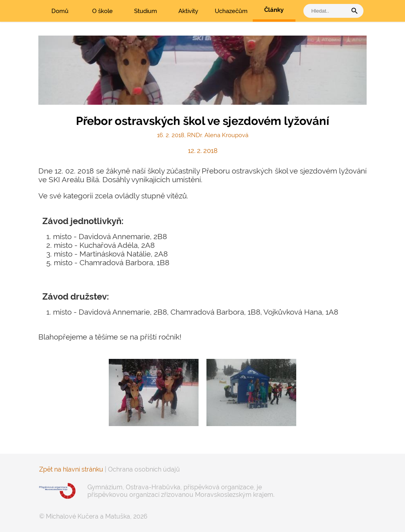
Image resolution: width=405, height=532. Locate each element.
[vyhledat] (327, 11)
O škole (102, 11)
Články (274, 10)
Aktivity (188, 11)
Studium (146, 11)
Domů (60, 11)
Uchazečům (231, 11)
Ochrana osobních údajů (144, 469)
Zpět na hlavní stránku (71, 469)
